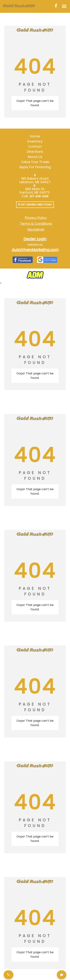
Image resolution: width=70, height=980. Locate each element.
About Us (35, 157)
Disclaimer (36, 229)
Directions (35, 152)
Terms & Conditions (36, 224)
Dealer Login (35, 239)
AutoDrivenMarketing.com (35, 250)
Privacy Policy (36, 218)
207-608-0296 (39, 196)
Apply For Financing (35, 167)
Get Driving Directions (35, 205)
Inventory (35, 141)
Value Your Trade (35, 162)
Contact (35, 146)
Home (35, 136)
